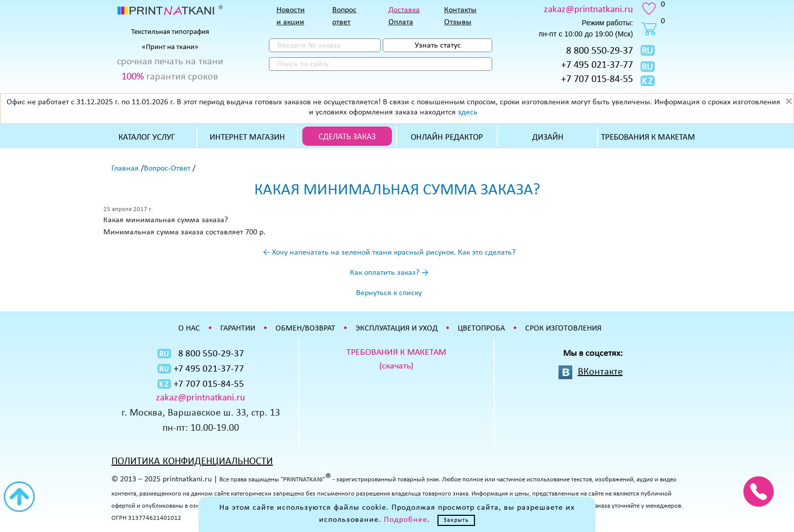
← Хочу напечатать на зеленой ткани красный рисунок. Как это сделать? (389, 253)
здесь (468, 112)
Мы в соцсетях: (593, 354)
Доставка (404, 10)
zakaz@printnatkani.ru (588, 10)
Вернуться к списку (389, 293)
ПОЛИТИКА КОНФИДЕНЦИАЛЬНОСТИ (192, 462)
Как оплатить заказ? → (389, 273)
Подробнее (406, 520)
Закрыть (456, 520)
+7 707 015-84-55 (597, 79)
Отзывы (458, 22)
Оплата (401, 22)
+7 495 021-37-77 (597, 65)
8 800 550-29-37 (600, 51)
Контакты (460, 10)
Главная (125, 169)
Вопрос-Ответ (167, 169)
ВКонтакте (600, 372)
